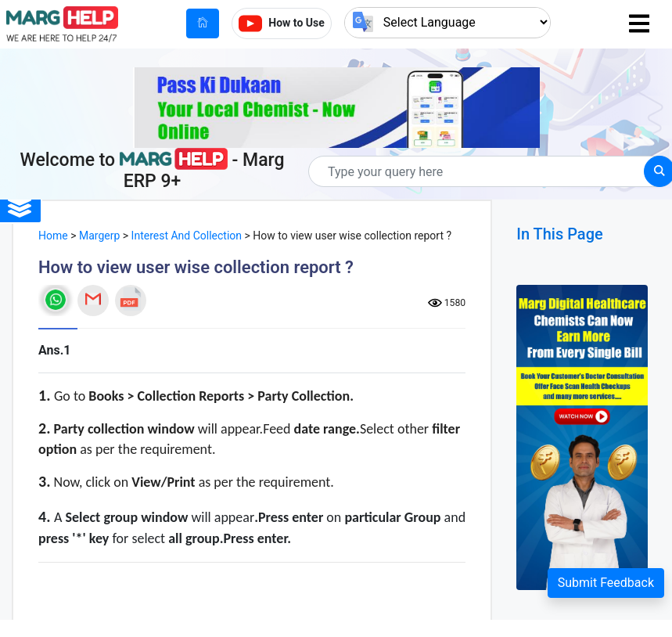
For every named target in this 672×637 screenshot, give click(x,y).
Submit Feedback (606, 583)
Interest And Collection (187, 236)
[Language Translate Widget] (447, 22)
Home (53, 236)
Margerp (99, 236)
